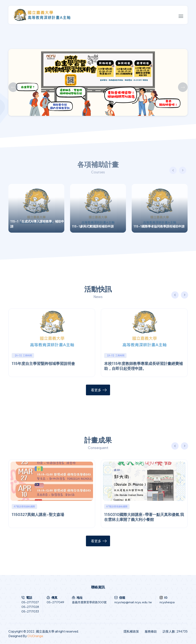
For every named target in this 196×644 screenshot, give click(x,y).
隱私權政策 (131, 631)
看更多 (96, 390)
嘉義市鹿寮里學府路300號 (89, 602)
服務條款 (151, 631)
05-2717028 (30, 607)
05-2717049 (55, 602)
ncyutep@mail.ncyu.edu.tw (133, 602)
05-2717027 (30, 602)
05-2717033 (30, 611)
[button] (185, 296)
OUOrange (35, 636)
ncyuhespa (167, 602)
